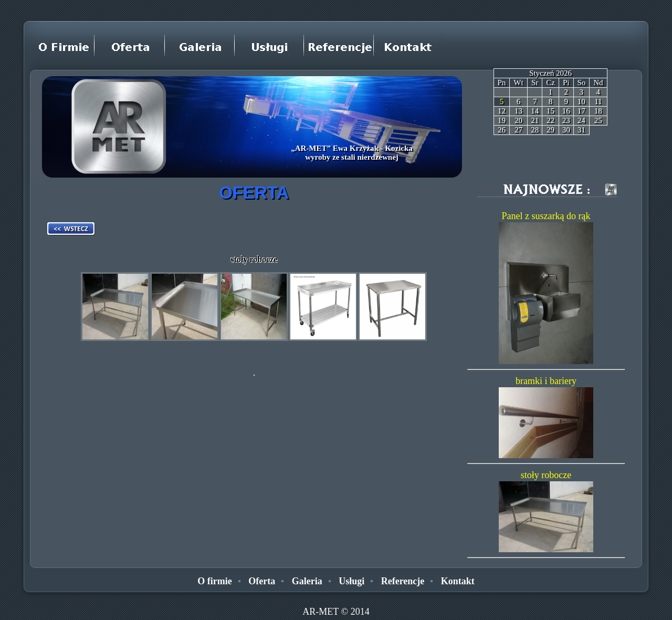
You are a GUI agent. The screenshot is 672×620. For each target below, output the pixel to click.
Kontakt (458, 581)
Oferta (262, 581)
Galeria (307, 581)
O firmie (214, 581)
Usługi (351, 581)
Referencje (403, 581)
